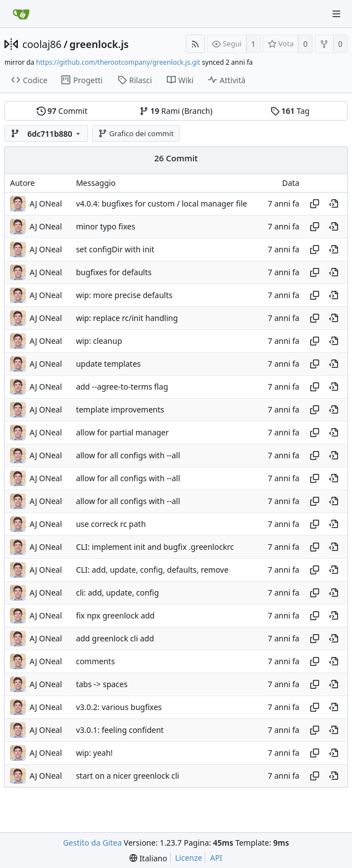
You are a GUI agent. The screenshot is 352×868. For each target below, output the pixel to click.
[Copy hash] (315, 204)
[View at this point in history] (334, 204)
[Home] (21, 14)
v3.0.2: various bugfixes (119, 707)
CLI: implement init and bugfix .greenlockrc (155, 547)
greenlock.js (99, 44)
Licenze (189, 858)
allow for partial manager (122, 432)
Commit (62, 111)
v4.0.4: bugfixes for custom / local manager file (161, 203)
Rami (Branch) (176, 111)
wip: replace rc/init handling (127, 318)
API (216, 858)
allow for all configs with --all (128, 455)
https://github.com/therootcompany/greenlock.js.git (118, 62)
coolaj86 (42, 44)
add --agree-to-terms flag (122, 387)
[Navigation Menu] (336, 14)
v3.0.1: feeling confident (120, 730)
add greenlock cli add (115, 638)
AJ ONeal (46, 203)
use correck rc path (111, 524)
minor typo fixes (105, 226)
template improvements (120, 409)
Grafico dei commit (136, 133)
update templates (108, 364)
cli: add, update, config (117, 593)
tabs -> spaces (102, 684)
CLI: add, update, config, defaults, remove (152, 570)
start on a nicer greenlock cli (127, 776)
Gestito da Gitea (92, 843)
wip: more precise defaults (124, 295)
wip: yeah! (94, 753)
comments (95, 661)
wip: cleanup (99, 341)
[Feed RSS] (195, 44)
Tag (290, 111)
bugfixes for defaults (114, 272)
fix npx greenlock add (115, 615)
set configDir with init (115, 249)
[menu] (148, 858)
